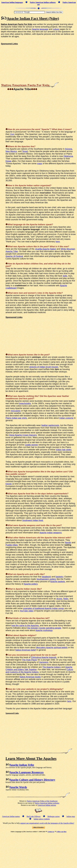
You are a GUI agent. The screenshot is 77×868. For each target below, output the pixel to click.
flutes (66, 599)
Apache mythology (44, 630)
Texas (25, 151)
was (15, 494)
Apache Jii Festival (14, 256)
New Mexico (11, 151)
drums (59, 599)
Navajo (68, 542)
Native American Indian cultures (43, 2)
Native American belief (26, 650)
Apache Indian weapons (50, 533)
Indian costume (66, 418)
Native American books (30, 677)
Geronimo (44, 662)
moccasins (16, 411)
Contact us (51, 832)
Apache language (40, 29)
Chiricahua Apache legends (44, 657)
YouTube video (27, 611)
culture (56, 29)
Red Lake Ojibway (34, 816)
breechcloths (25, 403)
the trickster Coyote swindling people (44, 628)
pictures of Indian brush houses (44, 367)
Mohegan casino (54, 816)
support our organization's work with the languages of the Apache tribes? (47, 823)
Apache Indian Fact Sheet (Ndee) (33, 18)
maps (40, 164)
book (39, 655)
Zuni (12, 134)
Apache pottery (31, 584)
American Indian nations (47, 805)
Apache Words (18, 787)
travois (9, 484)
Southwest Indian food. (33, 520)
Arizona (68, 149)
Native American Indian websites (47, 803)
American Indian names (11, 816)
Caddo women (31, 445)
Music (8, 591)
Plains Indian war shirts (16, 418)
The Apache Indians (52, 667)
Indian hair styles (64, 450)
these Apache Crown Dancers (23, 435)
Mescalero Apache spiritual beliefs (52, 648)
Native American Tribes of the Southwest (42, 801)
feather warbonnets (50, 425)
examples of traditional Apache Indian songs (44, 608)
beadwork (46, 577)
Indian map (71, 816)
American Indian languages (12, 2)
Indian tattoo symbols (42, 819)
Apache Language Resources (27, 772)
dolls (65, 276)
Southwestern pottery (46, 579)
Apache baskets (58, 582)
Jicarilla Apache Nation (46, 249)
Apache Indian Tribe (22, 765)
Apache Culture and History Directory (32, 780)
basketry (59, 577)
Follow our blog (61, 832)
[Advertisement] (20, 61)
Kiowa (8, 161)
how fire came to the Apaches (25, 626)
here (58, 242)
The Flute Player (30, 660)
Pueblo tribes (12, 545)
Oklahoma (68, 156)
